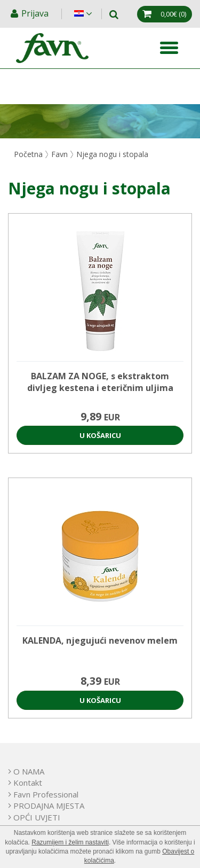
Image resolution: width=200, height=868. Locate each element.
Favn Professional (46, 794)
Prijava (36, 13)
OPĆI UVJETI (37, 817)
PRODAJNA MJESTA (49, 806)
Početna (28, 154)
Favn (59, 154)
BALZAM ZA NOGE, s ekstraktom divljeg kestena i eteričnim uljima (100, 382)
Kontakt (28, 783)
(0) (173, 14)
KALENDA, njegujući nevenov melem (100, 640)
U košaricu (100, 435)
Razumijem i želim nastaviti (70, 842)
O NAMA (29, 771)
